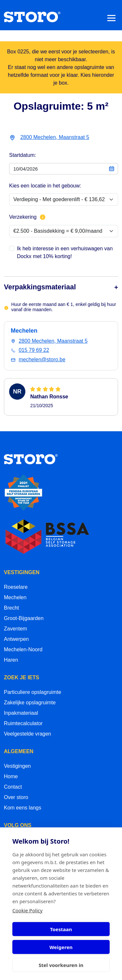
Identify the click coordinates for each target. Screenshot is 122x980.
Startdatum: (23, 155)
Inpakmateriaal (21, 713)
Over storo (16, 797)
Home (11, 776)
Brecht (11, 608)
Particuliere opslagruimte (33, 692)
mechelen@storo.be (42, 359)
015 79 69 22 (34, 350)
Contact (13, 787)
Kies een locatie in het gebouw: (45, 186)
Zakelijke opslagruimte (30, 703)
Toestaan (61, 929)
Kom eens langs (23, 808)
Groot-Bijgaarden (24, 618)
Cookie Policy (27, 910)
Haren (11, 660)
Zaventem (15, 629)
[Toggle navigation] (111, 18)
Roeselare (16, 587)
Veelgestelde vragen (27, 734)
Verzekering (27, 217)
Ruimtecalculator (23, 723)
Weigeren (61, 947)
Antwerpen (16, 639)
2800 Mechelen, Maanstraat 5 (55, 137)
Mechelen (15, 597)
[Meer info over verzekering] (43, 217)
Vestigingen (17, 766)
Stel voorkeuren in (61, 965)
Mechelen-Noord (23, 649)
